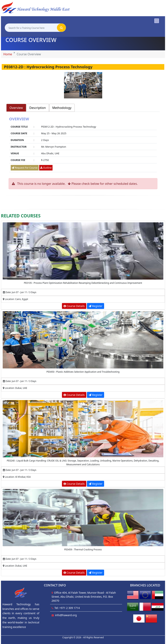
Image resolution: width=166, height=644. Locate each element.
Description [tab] (38, 108)
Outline (46, 168)
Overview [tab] (16, 108)
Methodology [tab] (62, 108)
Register (96, 306)
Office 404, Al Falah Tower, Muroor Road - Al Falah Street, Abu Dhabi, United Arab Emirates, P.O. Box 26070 (84, 597)
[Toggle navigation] (157, 21)
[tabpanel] (83, 145)
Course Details (74, 306)
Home (8, 54)
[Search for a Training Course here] (31, 28)
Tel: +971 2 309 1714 (67, 608)
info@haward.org (66, 615)
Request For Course (25, 168)
